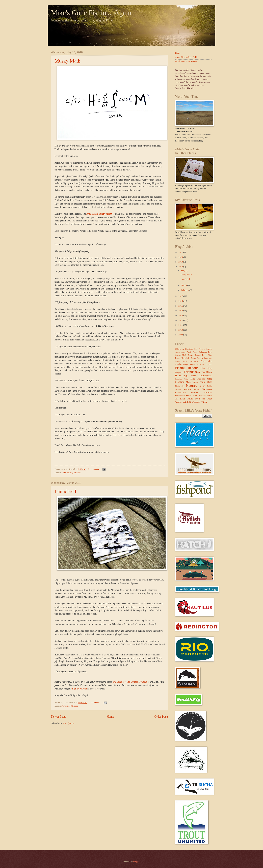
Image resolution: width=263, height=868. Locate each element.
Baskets (178, 355)
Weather (179, 402)
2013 (181, 315)
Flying (209, 368)
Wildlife (187, 402)
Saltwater (207, 389)
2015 (181, 306)
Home (110, 717)
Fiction (209, 364)
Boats (178, 358)
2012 (181, 320)
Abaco (202, 349)
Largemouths (205, 375)
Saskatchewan (181, 393)
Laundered (65, 491)
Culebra (179, 364)
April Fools (192, 352)
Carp (206, 358)
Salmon (196, 389)
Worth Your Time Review (186, 61)
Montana (180, 382)
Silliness (78, 473)
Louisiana (179, 379)
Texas (209, 396)
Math (64, 473)
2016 (181, 301)
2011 (181, 325)
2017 (181, 296)
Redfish (187, 389)
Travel (190, 399)
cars (211, 358)
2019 (181, 262)
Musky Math (67, 61)
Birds (210, 355)
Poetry (202, 386)
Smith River (192, 396)
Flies (203, 368)
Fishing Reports (187, 368)
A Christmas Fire (190, 349)
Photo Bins (206, 382)
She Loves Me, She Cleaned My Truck (130, 682)
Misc (209, 379)
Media (192, 379)
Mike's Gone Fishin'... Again (91, 13)
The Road (180, 399)
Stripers (202, 396)
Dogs (185, 364)
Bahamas (203, 352)
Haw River (206, 372)
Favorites (65, 706)
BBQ (184, 355)
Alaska (209, 349)
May (183, 271)
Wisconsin (196, 402)
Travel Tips (200, 399)
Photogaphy (180, 386)
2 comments (95, 703)
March (184, 285)
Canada (200, 358)
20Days (178, 349)
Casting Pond (181, 361)
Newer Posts (59, 717)
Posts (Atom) (69, 723)
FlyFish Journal (79, 689)
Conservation (206, 361)
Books (193, 358)
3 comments (94, 469)
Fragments (179, 372)
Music (188, 382)
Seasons (195, 393)
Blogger (137, 861)
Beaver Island (194, 355)
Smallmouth (180, 396)
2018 (181, 267)
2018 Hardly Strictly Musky (99, 214)
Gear (198, 372)
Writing (204, 402)
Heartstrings (181, 375)
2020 (181, 257)
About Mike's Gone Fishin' (187, 57)
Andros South (180, 352)
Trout (209, 399)
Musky (70, 473)
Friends (189, 372)
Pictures (191, 386)
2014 (181, 311)
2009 (181, 335)
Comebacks (194, 361)
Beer (204, 355)
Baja (210, 352)
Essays (192, 364)
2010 (181, 330)
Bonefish (185, 358)
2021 (181, 252)
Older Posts (161, 717)
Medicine (201, 379)
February (185, 290)
